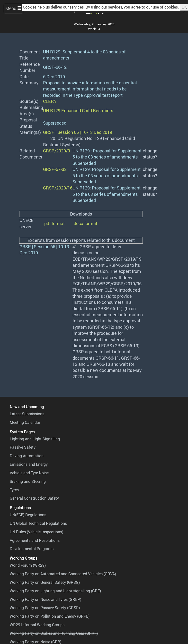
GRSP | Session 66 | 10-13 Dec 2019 (78, 132)
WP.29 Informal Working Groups (37, 625)
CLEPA (50, 101)
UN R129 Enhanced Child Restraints (78, 110)
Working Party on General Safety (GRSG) (45, 582)
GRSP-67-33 (55, 169)
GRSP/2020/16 (58, 188)
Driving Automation (27, 456)
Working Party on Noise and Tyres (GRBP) (45, 599)
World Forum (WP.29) (28, 565)
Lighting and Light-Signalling (35, 439)
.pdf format (54, 223)
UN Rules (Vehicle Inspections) (36, 532)
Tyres (14, 490)
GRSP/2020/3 (57, 151)
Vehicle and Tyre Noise (29, 473)
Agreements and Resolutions (35, 540)
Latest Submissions (27, 414)
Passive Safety (23, 447)
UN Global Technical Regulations (38, 523)
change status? (150, 154)
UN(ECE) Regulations (28, 515)
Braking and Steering (28, 481)
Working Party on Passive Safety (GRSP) (45, 608)
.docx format (85, 223)
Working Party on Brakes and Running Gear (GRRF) (54, 633)
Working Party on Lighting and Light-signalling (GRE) (55, 591)
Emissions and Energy (29, 464)
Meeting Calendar (25, 422)
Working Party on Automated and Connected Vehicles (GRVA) (63, 574)
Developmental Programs (32, 549)
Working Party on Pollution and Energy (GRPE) (50, 616)
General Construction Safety (34, 498)
